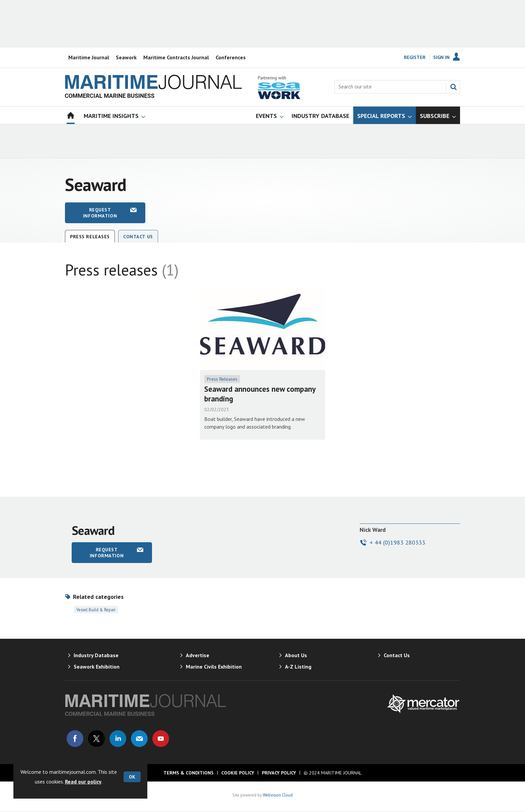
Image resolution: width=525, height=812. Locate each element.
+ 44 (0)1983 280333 (397, 542)
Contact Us (138, 237)
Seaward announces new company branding (260, 394)
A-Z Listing (298, 667)
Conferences (231, 57)
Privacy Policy (279, 773)
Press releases (90, 237)
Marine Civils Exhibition (214, 667)
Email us (139, 739)
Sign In (441, 57)
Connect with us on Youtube (161, 739)
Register (415, 57)
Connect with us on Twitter (96, 739)
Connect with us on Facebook (75, 739)
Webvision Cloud (278, 795)
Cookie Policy (238, 773)
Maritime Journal (89, 57)
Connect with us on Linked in (118, 739)
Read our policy (83, 782)
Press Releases (222, 379)
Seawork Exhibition (97, 667)
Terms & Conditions (189, 773)
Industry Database (96, 655)
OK (132, 777)
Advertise (198, 655)
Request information (100, 213)
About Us (296, 655)
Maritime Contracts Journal (176, 57)
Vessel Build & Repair (96, 610)
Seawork (126, 57)
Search (453, 87)
